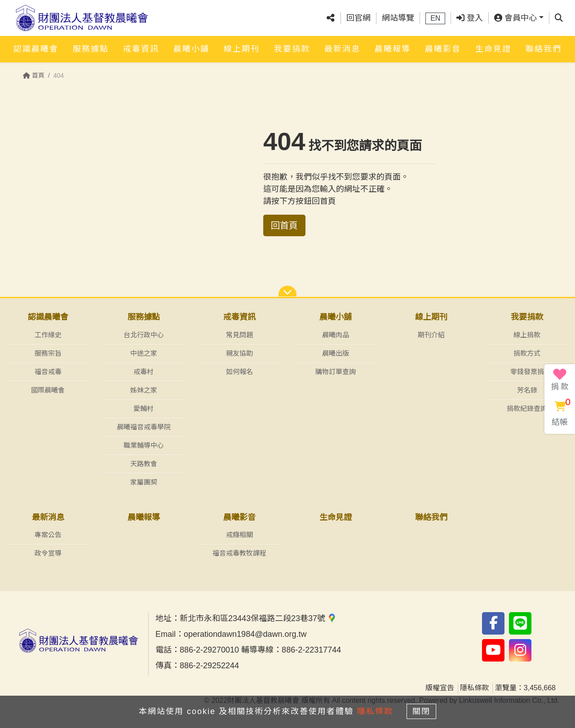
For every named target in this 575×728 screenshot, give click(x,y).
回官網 (358, 18)
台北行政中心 (144, 335)
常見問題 (239, 335)
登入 (470, 18)
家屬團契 (144, 482)
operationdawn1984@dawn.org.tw (245, 635)
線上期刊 (242, 48)
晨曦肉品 (336, 335)
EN (435, 18)
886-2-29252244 (209, 666)
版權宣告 (440, 688)
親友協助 (239, 353)
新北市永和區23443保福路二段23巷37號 (258, 619)
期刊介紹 (431, 335)
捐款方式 (527, 353)
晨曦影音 (443, 48)
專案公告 (48, 535)
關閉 (425, 711)
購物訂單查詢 (336, 372)
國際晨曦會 (48, 390)
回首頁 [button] (284, 225)
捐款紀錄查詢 (527, 408)
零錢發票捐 (527, 372)
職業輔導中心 (144, 445)
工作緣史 (48, 335)
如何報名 (239, 372)
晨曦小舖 (191, 48)
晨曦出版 (336, 353)
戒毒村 (144, 372)
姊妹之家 (144, 390)
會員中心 (515, 18)
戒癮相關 (239, 535)
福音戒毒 (48, 372)
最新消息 (342, 48)
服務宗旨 (48, 353)
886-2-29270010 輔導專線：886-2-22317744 (260, 650)
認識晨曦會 (36, 48)
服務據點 (91, 48)
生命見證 (493, 48)
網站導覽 (398, 18)
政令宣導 (48, 554)
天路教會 (144, 464)
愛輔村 (144, 408)
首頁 (34, 75)
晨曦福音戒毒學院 (144, 427)
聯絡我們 (544, 48)
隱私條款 (474, 688)
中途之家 (144, 353)
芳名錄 (527, 390)
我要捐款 (292, 48)
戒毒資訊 (141, 48)
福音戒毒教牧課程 (239, 554)
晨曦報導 (393, 48)
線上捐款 (527, 335)
